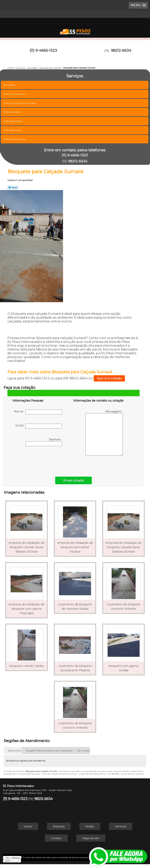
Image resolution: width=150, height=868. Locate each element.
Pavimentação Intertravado (20, 103)
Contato (56, 838)
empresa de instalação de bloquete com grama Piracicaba (26, 609)
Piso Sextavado (13, 130)
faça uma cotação (109, 378)
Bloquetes (10, 85)
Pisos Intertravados (15, 139)
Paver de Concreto (15, 94)
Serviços (121, 826)
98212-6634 (121, 51)
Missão (90, 826)
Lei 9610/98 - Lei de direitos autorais (126, 774)
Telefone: (44, 442)
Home (28, 826)
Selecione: (15, 751)
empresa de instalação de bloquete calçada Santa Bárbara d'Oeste (123, 547)
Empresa (59, 826)
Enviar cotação (73, 480)
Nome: (38, 412)
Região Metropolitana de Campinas (49, 751)
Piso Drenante (12, 112)
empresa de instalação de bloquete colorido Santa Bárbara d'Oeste (26, 547)
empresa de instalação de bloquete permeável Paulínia (75, 547)
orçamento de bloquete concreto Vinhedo (123, 607)
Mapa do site (91, 838)
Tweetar (13, 187)
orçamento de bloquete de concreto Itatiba (75, 607)
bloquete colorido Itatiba (26, 666)
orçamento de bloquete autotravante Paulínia (75, 668)
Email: (39, 426)
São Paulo (83, 751)
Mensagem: (104, 433)
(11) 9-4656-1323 (43, 51)
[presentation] (38, 460)
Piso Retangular (13, 121)
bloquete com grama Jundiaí (124, 668)
